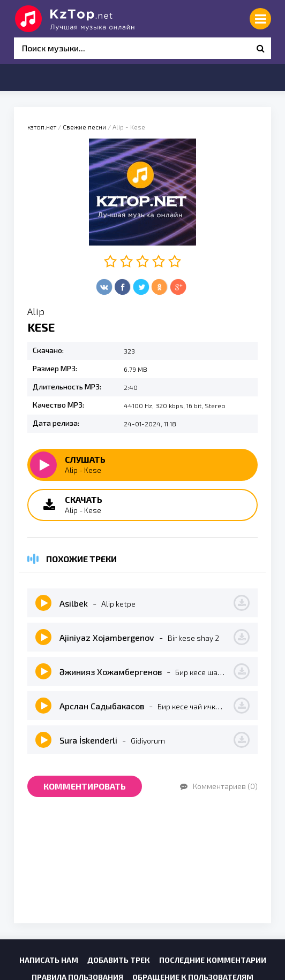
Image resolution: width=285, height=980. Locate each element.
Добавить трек (119, 960)
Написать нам (49, 960)
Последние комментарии (213, 960)
